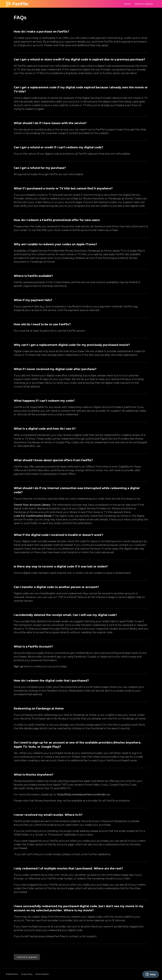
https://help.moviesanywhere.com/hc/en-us (83, 795)
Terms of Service (42, 974)
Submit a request (144, 4)
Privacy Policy (27, 974)
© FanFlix (12, 974)
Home (127, 4)
